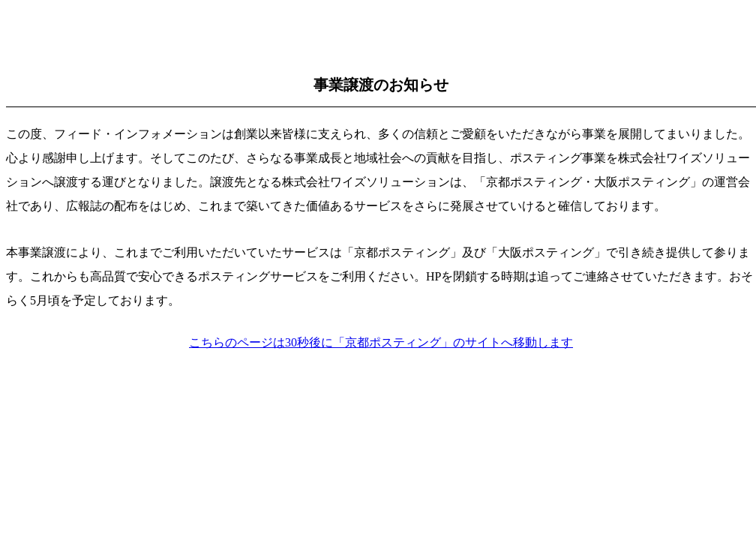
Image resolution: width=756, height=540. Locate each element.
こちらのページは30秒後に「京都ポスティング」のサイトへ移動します (381, 342)
